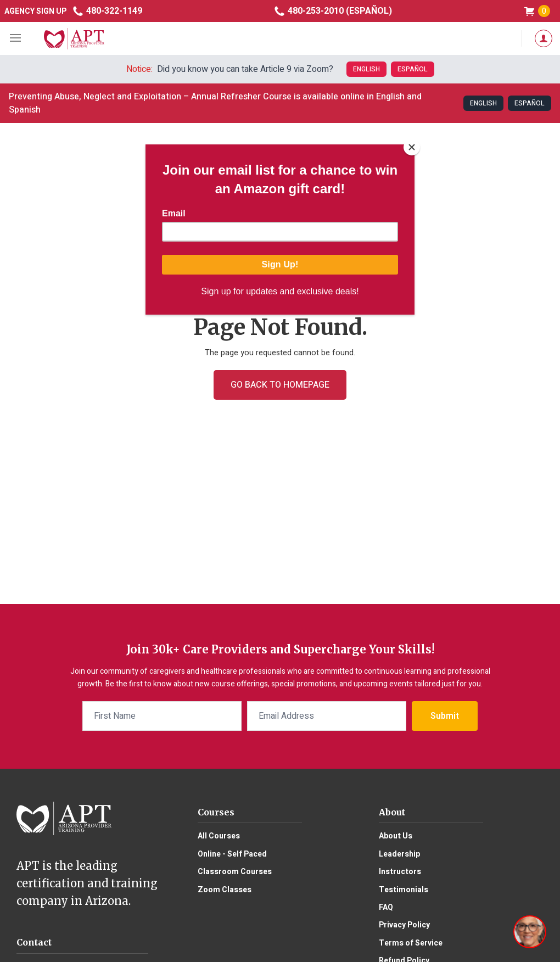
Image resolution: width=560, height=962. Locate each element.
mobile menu (16, 38)
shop (537, 11)
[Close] (412, 147)
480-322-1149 (107, 11)
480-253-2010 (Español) (333, 11)
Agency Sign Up (35, 11)
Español (413, 69)
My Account (544, 38)
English (366, 69)
